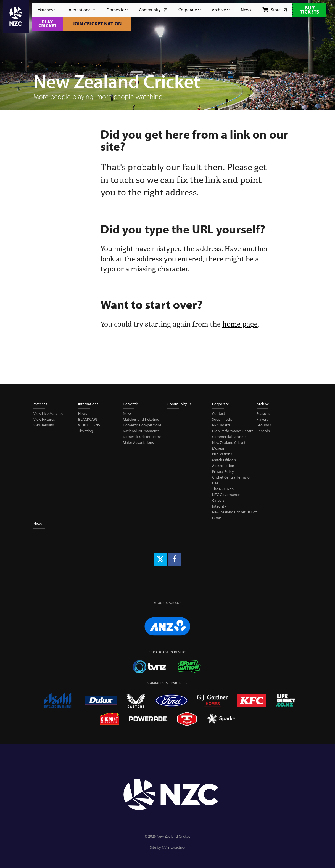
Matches (47, 10)
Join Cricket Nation (97, 24)
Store (275, 10)
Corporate (189, 10)
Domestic (117, 10)
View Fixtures (44, 419)
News (246, 10)
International (81, 10)
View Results (44, 425)
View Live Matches (48, 413)
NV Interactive (173, 847)
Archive (221, 10)
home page (240, 324)
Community (153, 10)
